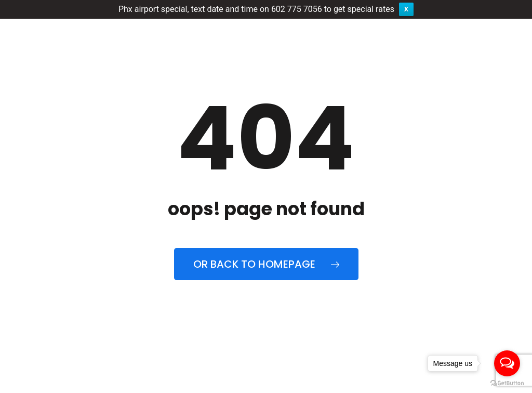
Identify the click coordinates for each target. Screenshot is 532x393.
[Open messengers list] (507, 363)
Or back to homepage (266, 264)
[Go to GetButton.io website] (507, 383)
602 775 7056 (297, 9)
